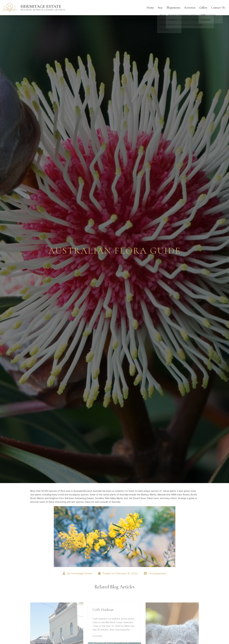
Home (150, 8)
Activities (190, 8)
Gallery (203, 8)
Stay (160, 8)
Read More (97, 636)
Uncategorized (157, 573)
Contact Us (218, 8)
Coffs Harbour (103, 610)
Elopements (173, 8)
